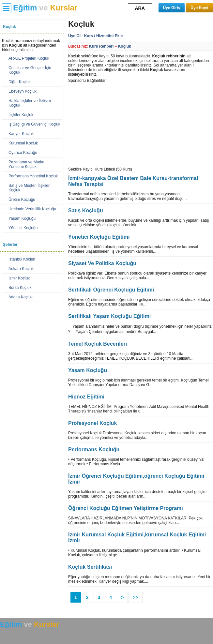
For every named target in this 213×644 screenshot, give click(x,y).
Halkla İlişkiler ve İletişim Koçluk (30, 103)
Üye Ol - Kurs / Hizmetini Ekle (95, 36)
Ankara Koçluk (21, 269)
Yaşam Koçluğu (22, 218)
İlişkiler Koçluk (21, 115)
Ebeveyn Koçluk (23, 91)
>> (135, 597)
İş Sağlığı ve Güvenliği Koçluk (34, 124)
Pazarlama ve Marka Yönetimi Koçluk (26, 164)
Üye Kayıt (199, 8)
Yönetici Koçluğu (23, 228)
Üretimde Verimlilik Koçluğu (32, 209)
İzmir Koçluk (19, 278)
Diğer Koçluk (20, 82)
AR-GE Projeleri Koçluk (29, 58)
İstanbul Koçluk (22, 259)
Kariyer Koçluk (21, 134)
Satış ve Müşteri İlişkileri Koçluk (30, 188)
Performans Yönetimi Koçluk (33, 176)
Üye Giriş (172, 8)
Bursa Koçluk (20, 288)
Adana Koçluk (21, 297)
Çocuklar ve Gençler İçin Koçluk (30, 70)
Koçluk (125, 46)
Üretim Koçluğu (22, 200)
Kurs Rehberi (101, 46)
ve (45, 8)
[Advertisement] (117, 124)
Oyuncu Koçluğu (23, 153)
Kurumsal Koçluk (23, 143)
